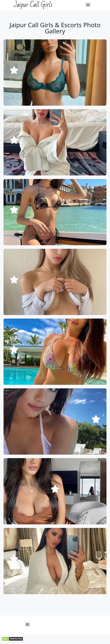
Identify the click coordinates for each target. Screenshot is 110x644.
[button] (88, 5)
